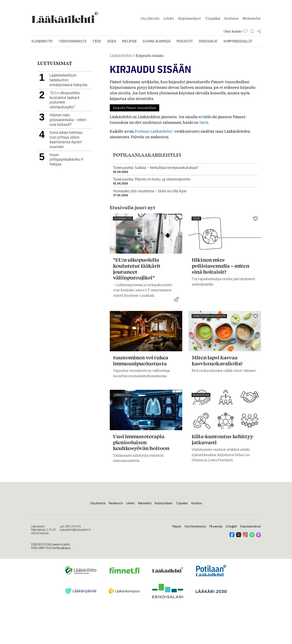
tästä (204, 125)
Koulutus (231, 19)
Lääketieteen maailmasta (209, 318)
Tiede (97, 43)
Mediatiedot (252, 19)
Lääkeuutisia (123, 397)
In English (231, 528)
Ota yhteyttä (150, 19)
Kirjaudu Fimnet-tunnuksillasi (135, 110)
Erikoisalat (208, 43)
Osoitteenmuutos (195, 528)
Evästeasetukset (251, 528)
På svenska (216, 528)
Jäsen (111, 43)
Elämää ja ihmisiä (157, 43)
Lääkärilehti (121, 58)
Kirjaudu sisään (150, 58)
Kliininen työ (42, 43)
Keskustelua (201, 397)
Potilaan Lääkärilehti (153, 134)
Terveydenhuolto (72, 43)
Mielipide (129, 43)
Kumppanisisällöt (238, 43)
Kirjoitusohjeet (190, 19)
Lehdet (169, 19)
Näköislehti (145, 505)
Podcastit (185, 43)
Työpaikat (213, 19)
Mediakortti (116, 505)
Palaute (177, 528)
